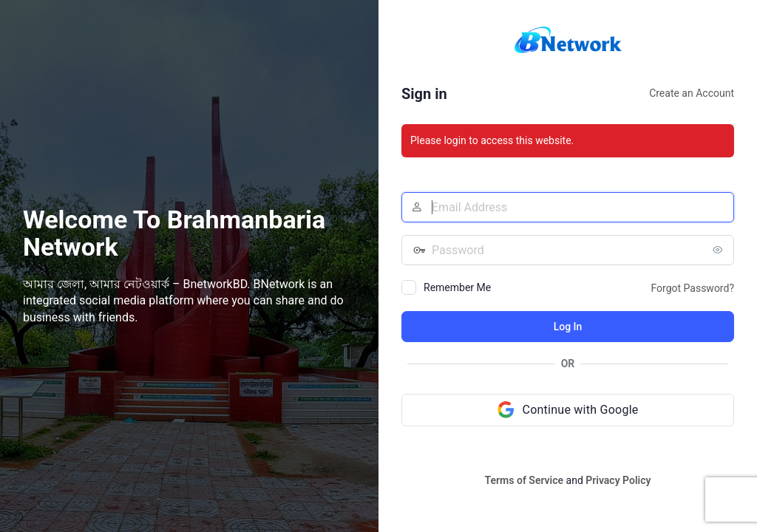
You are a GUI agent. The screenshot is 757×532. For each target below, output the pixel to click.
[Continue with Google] (568, 410)
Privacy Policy (618, 480)
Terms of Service (524, 480)
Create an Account (692, 93)
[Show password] (719, 250)
